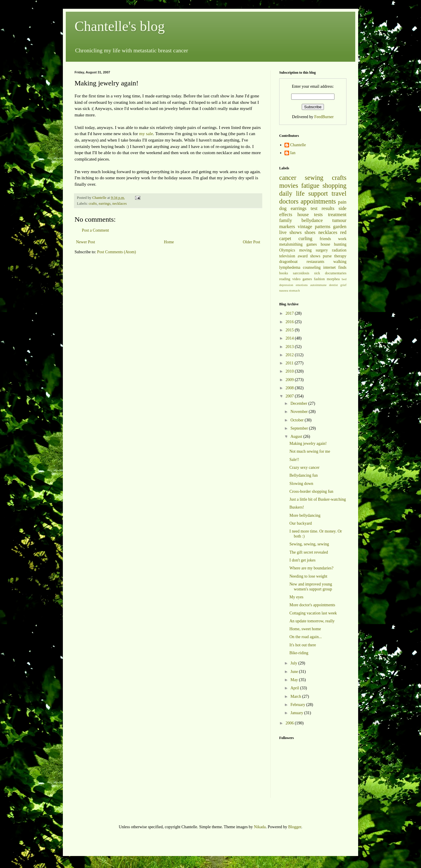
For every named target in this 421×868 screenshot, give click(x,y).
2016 (290, 322)
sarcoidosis (301, 273)
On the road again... (306, 637)
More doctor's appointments (312, 605)
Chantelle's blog (120, 26)
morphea (333, 279)
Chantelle (298, 145)
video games (302, 279)
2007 (290, 396)
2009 (290, 380)
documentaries (336, 273)
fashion (319, 279)
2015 (290, 330)
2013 (290, 347)
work (342, 239)
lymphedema (290, 267)
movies (289, 186)
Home (169, 242)
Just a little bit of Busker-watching (318, 499)
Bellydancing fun (304, 475)
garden (340, 227)
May (295, 680)
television (287, 256)
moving (305, 250)
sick (317, 273)
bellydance (312, 220)
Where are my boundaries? (311, 568)
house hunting (334, 244)
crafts (93, 204)
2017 (290, 313)
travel (339, 193)
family (286, 220)
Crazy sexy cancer (304, 467)
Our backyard (301, 523)
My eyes (296, 597)
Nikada (260, 827)
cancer (288, 178)
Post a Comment (95, 230)
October (297, 420)
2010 (290, 371)
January (297, 713)
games (312, 244)
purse (327, 256)
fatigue (310, 186)
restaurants (316, 262)
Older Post (252, 242)
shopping (334, 186)
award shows (309, 256)
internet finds (335, 267)
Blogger (295, 827)
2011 (290, 363)
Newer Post (86, 242)
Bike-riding (299, 653)
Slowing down (301, 484)
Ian (293, 153)
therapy (340, 256)
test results (323, 208)
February (298, 705)
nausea (284, 290)
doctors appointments (308, 201)
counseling (312, 267)
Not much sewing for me (310, 451)
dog (283, 208)
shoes (310, 232)
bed (344, 279)
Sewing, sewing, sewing (309, 544)
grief (343, 285)
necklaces (119, 204)
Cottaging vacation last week (313, 613)
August (297, 436)
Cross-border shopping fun (311, 491)
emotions (302, 285)
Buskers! (297, 507)
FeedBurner (324, 117)
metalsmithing (291, 244)
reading (285, 279)
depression (286, 285)
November (300, 412)
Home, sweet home (305, 629)
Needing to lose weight (308, 576)
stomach (294, 290)
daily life (292, 193)
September (300, 428)
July (294, 663)
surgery (322, 250)
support (318, 193)
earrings (105, 204)
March (296, 696)
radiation (339, 250)
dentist (334, 285)
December (299, 403)
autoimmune (318, 285)
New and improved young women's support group (311, 587)
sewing (314, 178)
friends (325, 239)
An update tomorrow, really (312, 621)
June (295, 672)
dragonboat (288, 262)
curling (306, 238)
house (303, 215)
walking (340, 262)
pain (342, 202)
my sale (146, 134)
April (295, 688)
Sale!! (294, 460)
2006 (290, 723)
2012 (290, 355)
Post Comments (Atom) (117, 252)
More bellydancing (305, 515)
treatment (337, 215)
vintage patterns (314, 227)
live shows (290, 232)
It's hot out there (303, 645)
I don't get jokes (302, 560)
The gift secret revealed (309, 552)
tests (318, 215)
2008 (290, 388)
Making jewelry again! (308, 444)
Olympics (287, 250)
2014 (290, 338)
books (284, 273)
